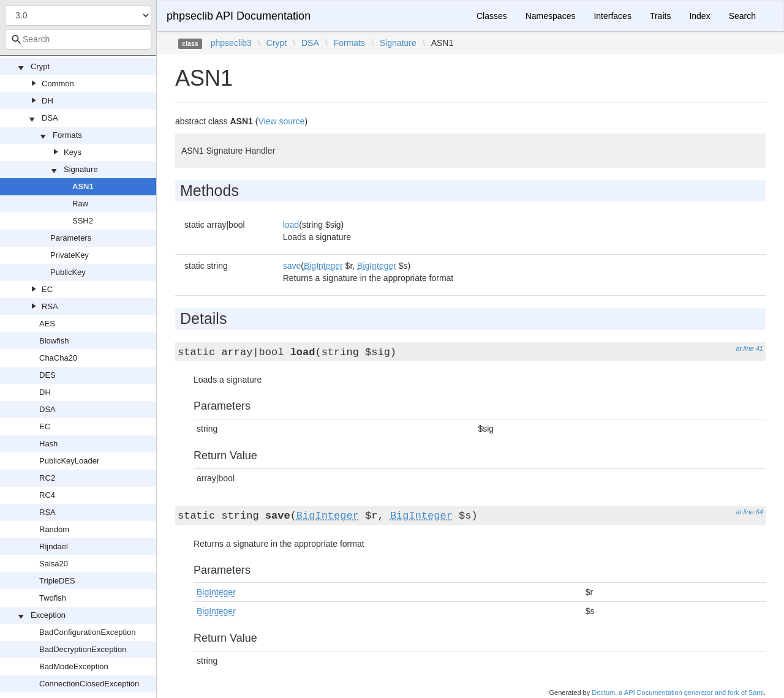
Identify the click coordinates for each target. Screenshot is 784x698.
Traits (660, 16)
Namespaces (551, 16)
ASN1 (83, 186)
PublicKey (68, 272)
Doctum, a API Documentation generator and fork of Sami (678, 692)
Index (699, 16)
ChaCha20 (58, 358)
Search (742, 16)
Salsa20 (54, 564)
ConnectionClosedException (89, 684)
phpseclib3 (231, 43)
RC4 (47, 495)
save (292, 266)
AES (47, 324)
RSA (50, 306)
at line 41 (749, 348)
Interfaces (612, 16)
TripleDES (57, 581)
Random (54, 529)
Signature (81, 169)
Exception (48, 615)
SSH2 (83, 221)
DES (47, 375)
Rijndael (54, 546)
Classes (492, 16)
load (291, 225)
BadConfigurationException (88, 632)
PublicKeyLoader (69, 461)
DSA (50, 118)
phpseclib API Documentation (239, 16)
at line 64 (749, 512)
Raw (80, 204)
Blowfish (54, 341)
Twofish (53, 598)
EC (47, 289)
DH (47, 101)
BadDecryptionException (83, 649)
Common (58, 84)
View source (281, 121)
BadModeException (74, 666)
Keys (73, 152)
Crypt (40, 66)
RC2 (47, 478)
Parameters (71, 238)
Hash (48, 444)
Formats (67, 135)
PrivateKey (70, 255)
